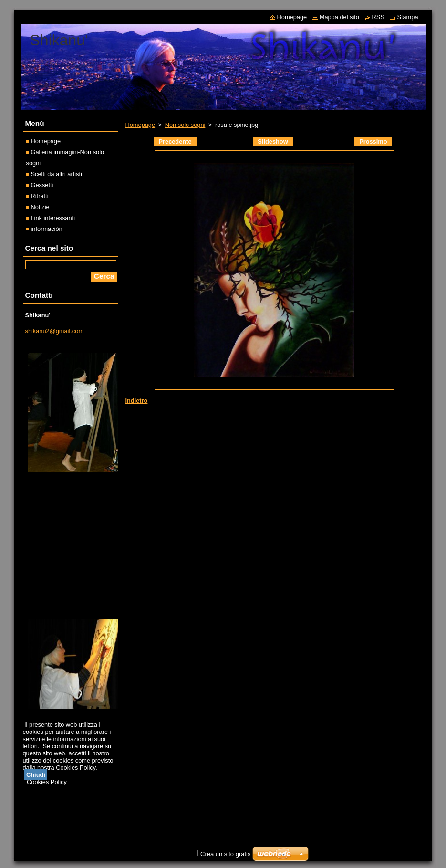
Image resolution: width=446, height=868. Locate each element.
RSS (378, 17)
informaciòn (47, 229)
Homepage (140, 125)
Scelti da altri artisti (57, 174)
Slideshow (273, 141)
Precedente (175, 141)
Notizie (40, 207)
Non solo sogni (185, 125)
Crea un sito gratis (226, 854)
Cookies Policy (47, 782)
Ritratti (40, 196)
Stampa (407, 17)
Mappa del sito (339, 17)
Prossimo (373, 141)
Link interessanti (53, 218)
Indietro (137, 401)
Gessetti (42, 185)
